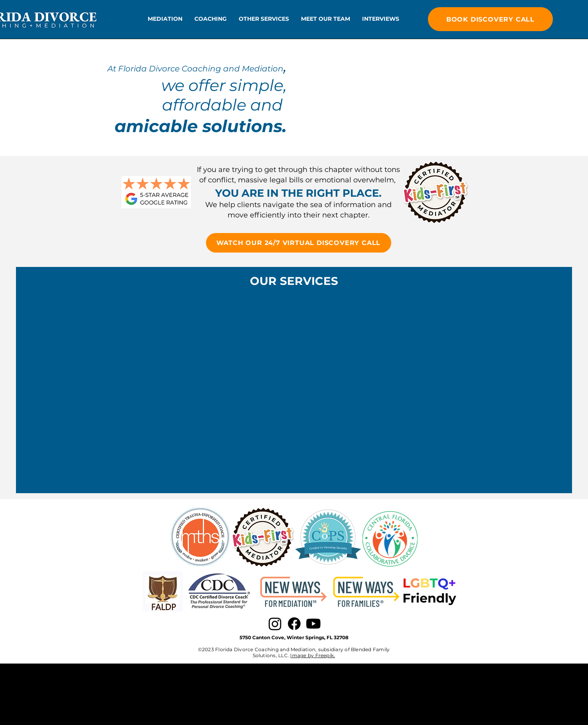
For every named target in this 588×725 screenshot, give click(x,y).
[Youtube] (313, 624)
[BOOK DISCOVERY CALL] (490, 19)
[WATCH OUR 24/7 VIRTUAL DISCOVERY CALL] (299, 243)
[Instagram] (275, 624)
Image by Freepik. (313, 655)
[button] (165, 19)
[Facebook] (294, 624)
